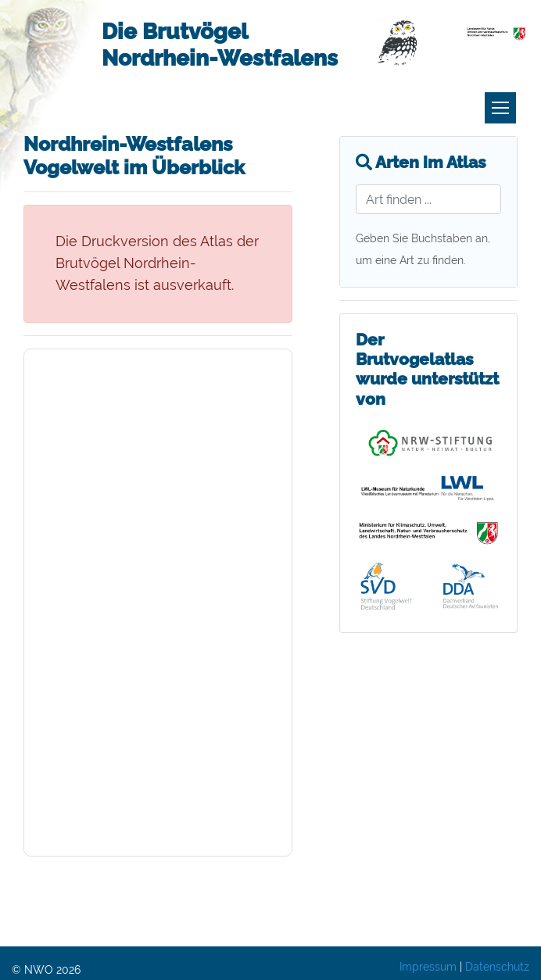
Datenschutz (497, 967)
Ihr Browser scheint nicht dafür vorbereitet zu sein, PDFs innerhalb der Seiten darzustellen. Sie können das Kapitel (158, 603)
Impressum (428, 967)
